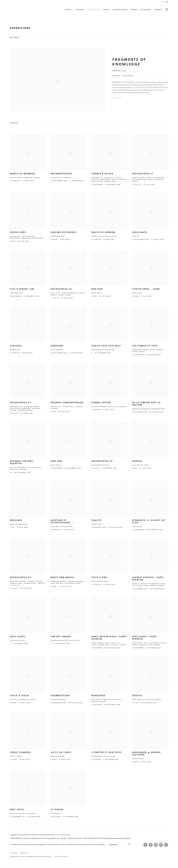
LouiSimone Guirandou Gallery (17, 10)
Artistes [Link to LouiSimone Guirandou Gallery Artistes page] (80, 10)
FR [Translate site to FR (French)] (162, 2)
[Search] (117, 845)
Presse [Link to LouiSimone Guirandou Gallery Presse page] (134, 10)
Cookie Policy (24, 853)
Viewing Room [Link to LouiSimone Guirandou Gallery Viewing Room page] (120, 10)
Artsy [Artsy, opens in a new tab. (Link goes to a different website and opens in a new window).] (166, 845)
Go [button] (129, 844)
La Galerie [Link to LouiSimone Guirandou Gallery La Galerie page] (146, 10)
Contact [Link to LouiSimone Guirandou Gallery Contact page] (158, 10)
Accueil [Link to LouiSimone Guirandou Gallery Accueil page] (69, 10)
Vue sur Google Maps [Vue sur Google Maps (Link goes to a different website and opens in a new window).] (161, 845)
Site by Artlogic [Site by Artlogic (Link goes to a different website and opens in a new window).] (61, 857)
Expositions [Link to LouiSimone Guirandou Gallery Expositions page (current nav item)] (94, 10)
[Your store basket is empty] (167, 10)
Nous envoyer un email (156, 845)
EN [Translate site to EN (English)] (167, 2)
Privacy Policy (14, 853)
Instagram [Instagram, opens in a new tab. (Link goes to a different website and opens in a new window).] (151, 845)
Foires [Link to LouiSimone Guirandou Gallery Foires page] (106, 10)
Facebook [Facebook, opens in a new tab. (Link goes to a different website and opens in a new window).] (145, 845)
